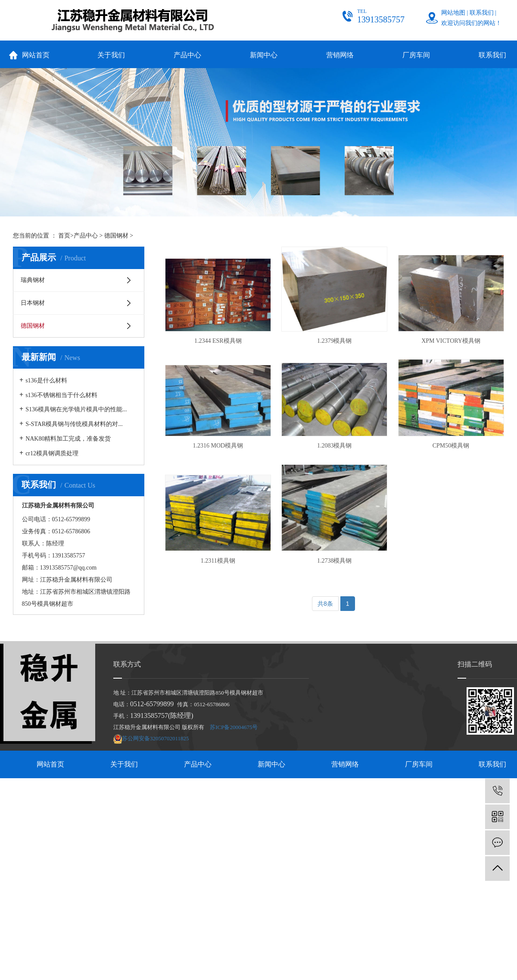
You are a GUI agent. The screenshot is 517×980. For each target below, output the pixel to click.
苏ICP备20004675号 (234, 727)
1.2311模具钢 (218, 561)
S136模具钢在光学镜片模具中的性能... (76, 409)
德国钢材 (116, 236)
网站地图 (453, 13)
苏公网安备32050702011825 (156, 738)
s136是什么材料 (46, 380)
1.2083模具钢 (335, 446)
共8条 (325, 604)
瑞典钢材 (33, 280)
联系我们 (482, 13)
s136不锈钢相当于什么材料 (61, 395)
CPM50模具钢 (451, 446)
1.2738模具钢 (335, 561)
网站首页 (36, 55)
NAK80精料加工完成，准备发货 (68, 439)
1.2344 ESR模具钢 (218, 341)
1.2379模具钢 (335, 341)
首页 (64, 236)
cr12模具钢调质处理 (52, 453)
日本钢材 (33, 303)
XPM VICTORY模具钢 (451, 341)
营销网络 (340, 55)
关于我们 (111, 55)
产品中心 (187, 55)
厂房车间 (416, 55)
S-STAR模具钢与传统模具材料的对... (74, 424)
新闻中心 (264, 55)
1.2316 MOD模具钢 (218, 446)
